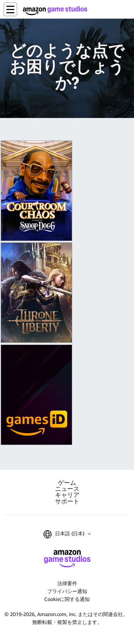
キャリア (67, 495)
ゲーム (67, 483)
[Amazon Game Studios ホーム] (55, 11)
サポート (67, 501)
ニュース (67, 489)
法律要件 (67, 583)
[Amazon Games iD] (36, 395)
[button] (10, 9)
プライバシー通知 (67, 591)
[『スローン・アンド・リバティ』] (36, 293)
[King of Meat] (36, 191)
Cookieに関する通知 (67, 599)
